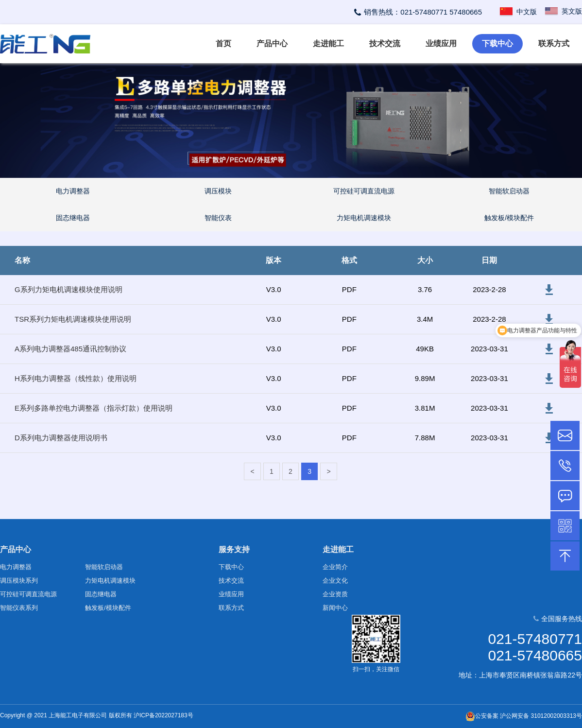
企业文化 (335, 581)
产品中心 (272, 43)
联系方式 (554, 43)
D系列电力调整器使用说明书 (61, 438)
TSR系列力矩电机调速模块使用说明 (73, 319)
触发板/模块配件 (509, 218)
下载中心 (497, 43)
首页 (223, 43)
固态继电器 (73, 218)
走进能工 (328, 43)
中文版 (518, 12)
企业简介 (335, 567)
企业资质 (335, 594)
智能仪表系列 (19, 608)
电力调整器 (73, 191)
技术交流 (385, 43)
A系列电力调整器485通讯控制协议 (70, 349)
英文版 (563, 11)
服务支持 (234, 549)
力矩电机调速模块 (364, 218)
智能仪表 (218, 218)
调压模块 (218, 191)
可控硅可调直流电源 (364, 191)
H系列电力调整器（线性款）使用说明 (76, 378)
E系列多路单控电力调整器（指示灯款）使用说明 (94, 408)
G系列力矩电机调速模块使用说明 (68, 289)
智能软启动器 (509, 191)
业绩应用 (441, 43)
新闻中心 (335, 608)
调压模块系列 (19, 581)
